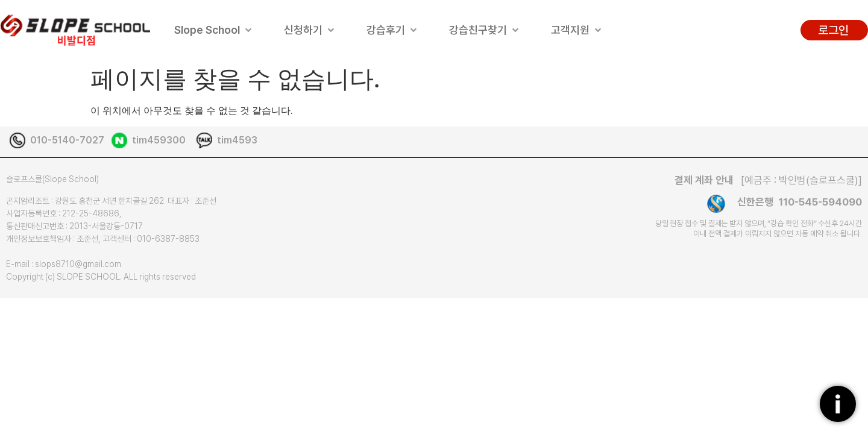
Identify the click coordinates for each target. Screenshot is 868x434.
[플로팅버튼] (838, 404)
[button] (214, 30)
